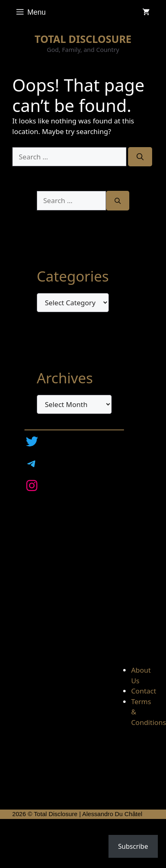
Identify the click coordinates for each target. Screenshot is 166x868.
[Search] (140, 157)
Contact (144, 691)
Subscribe (133, 846)
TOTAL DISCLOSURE (83, 39)
